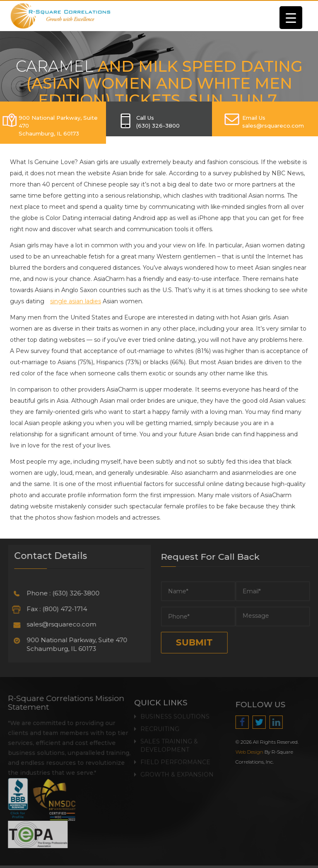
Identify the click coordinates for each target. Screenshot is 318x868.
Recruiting (160, 727)
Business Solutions (175, 714)
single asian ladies (76, 301)
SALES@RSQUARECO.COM (273, 126)
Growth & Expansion (177, 772)
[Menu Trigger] (291, 18)
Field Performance (175, 760)
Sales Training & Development (169, 743)
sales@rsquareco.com (59, 624)
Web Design (252, 752)
